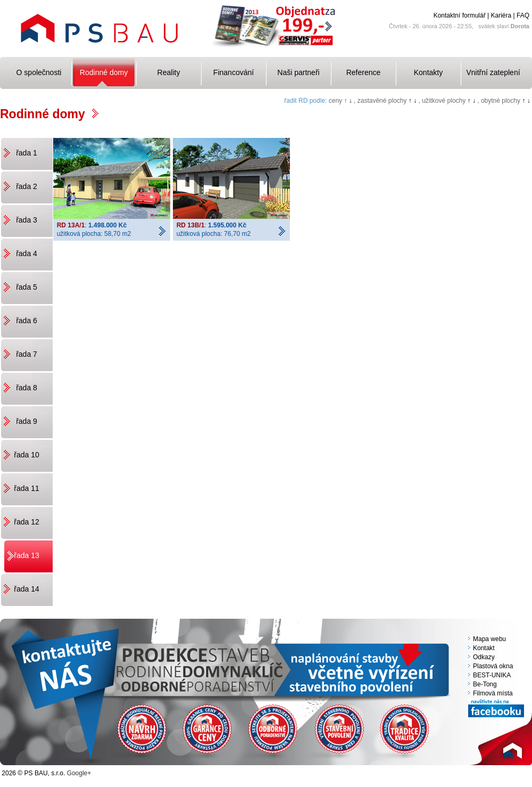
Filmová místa (493, 693)
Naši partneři (298, 72)
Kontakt (484, 648)
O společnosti (39, 72)
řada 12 (26, 522)
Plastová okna (493, 666)
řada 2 (27, 186)
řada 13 (26, 555)
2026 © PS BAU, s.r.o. (33, 773)
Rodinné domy (104, 72)
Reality (169, 72)
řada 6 (27, 321)
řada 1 (27, 153)
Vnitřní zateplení (493, 72)
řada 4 (27, 253)
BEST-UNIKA (492, 675)
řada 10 (26, 455)
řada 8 (27, 388)
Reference (364, 72)
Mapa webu (489, 639)
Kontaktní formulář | (462, 15)
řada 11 (26, 488)
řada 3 (27, 220)
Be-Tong (485, 684)
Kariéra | (503, 15)
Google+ (79, 773)
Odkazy (484, 657)
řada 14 (26, 589)
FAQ (523, 15)
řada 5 (27, 287)
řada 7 (27, 354)
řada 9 (27, 421)
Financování (234, 72)
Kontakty (428, 72)
